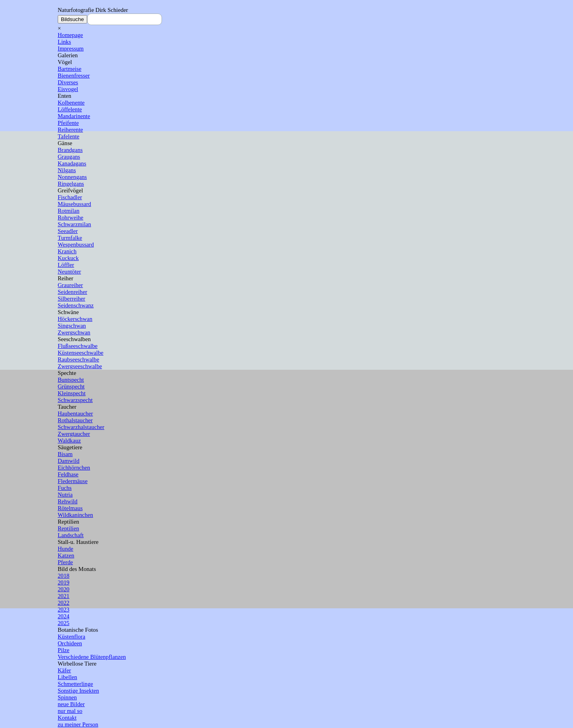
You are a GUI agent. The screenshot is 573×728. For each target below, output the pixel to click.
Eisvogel (68, 89)
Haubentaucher (75, 414)
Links (64, 42)
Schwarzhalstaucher (81, 427)
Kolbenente (71, 103)
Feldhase (68, 474)
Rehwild (68, 501)
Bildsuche (72, 19)
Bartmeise (69, 69)
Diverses (68, 82)
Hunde (65, 549)
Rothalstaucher (75, 420)
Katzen (66, 555)
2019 (63, 582)
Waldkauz (69, 441)
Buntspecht (71, 380)
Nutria (65, 495)
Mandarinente (74, 116)
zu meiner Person (78, 724)
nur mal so (70, 711)
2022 (63, 603)
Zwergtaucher (74, 434)
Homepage (70, 35)
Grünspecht (71, 386)
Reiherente (70, 130)
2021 (63, 596)
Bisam (65, 454)
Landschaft (71, 535)
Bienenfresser (74, 76)
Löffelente (70, 109)
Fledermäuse (73, 481)
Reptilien (68, 528)
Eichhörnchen (74, 468)
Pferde (65, 562)
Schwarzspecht (75, 400)
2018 (63, 576)
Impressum (71, 49)
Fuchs (65, 488)
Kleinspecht (72, 393)
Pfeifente (68, 123)
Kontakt (67, 718)
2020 (63, 589)
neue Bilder (71, 704)
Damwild (69, 461)
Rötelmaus (70, 508)
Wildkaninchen (75, 515)
